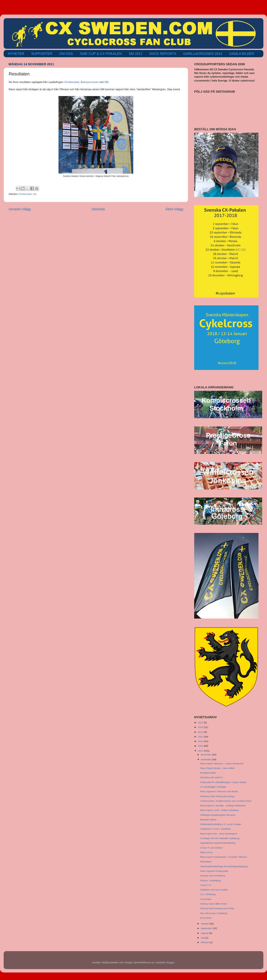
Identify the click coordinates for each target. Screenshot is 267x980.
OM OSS (66, 54)
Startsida (98, 209)
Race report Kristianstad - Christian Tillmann (224, 857)
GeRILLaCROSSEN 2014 (203, 54)
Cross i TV (206, 885)
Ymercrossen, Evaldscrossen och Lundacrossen (226, 801)
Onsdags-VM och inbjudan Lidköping (220, 838)
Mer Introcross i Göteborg (214, 913)
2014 (201, 737)
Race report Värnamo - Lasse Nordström (222, 764)
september (207, 928)
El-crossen (206, 918)
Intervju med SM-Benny (213, 876)
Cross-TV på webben (212, 848)
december (206, 755)
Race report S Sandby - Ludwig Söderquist (223, 805)
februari (205, 942)
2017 (201, 723)
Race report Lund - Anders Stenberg (220, 810)
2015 (201, 732)
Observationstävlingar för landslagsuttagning (224, 866)
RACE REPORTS (163, 54)
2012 (201, 746)
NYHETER (16, 54)
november (206, 759)
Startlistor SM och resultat (214, 890)
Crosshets (206, 899)
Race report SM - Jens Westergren (219, 834)
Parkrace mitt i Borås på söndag (217, 796)
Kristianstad (72, 82)
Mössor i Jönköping (211, 880)
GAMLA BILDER (242, 54)
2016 (201, 727)
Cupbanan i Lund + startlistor (216, 829)
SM (106, 82)
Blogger (170, 962)
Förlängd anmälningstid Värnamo (218, 815)
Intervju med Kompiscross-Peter (217, 908)
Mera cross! (207, 852)
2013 (201, 741)
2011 (201, 751)
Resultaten (206, 862)
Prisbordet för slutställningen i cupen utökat (223, 782)
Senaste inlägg (20, 209)
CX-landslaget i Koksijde (213, 787)
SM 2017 (136, 54)
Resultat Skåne (208, 820)
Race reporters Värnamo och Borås (219, 791)
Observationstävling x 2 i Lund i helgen (221, 824)
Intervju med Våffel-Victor (214, 904)
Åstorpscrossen (90, 82)
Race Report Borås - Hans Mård (217, 768)
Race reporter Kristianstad (214, 871)
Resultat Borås (208, 773)
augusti (205, 933)
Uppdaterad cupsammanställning (218, 843)
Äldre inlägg (174, 209)
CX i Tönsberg (208, 894)
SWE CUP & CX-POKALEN (101, 54)
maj (203, 938)
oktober (205, 924)
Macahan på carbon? (212, 777)
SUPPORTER (42, 54)
